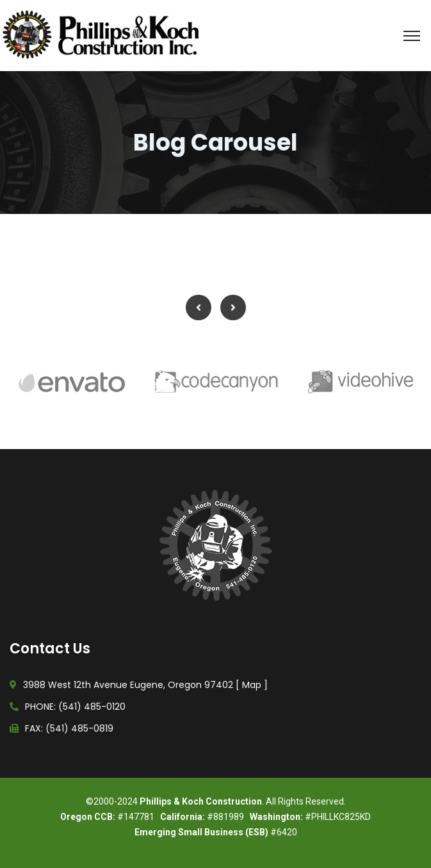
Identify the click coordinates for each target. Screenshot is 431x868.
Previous (199, 307)
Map (252, 685)
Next (233, 307)
